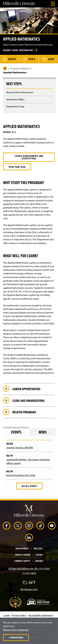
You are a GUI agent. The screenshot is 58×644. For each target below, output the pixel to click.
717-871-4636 (29, 573)
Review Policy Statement (16, 630)
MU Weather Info (29, 589)
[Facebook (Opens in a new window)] (6, 526)
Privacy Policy (19, 615)
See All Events (29, 486)
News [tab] (43, 432)
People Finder (23, 555)
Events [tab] (16, 432)
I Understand (16, 637)
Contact (39, 561)
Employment (22, 548)
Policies (38, 548)
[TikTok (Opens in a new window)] (40, 526)
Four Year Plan (17, 167)
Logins (39, 555)
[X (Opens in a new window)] (18, 526)
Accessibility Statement (41, 615)
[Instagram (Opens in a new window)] (29, 526)
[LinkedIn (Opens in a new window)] (29, 537)
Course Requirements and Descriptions (29, 157)
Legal (7, 615)
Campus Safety (22, 561)
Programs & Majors (20, 68)
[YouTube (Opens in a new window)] (52, 526)
